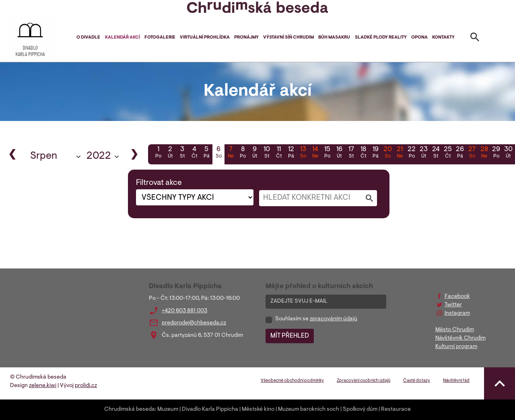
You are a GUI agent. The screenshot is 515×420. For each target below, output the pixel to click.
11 (279, 153)
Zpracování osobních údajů (364, 381)
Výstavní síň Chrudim (288, 38)
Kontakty (443, 38)
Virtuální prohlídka (205, 38)
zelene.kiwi (43, 386)
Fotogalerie (160, 38)
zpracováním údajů (334, 319)
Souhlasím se (316, 319)
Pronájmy (246, 38)
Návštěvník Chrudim (460, 338)
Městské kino (258, 410)
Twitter (453, 305)
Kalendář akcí (123, 38)
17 (351, 153)
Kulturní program (456, 347)
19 (375, 153)
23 (424, 153)
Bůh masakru (334, 38)
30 (508, 153)
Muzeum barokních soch (309, 410)
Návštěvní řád (456, 381)
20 (387, 153)
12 (291, 153)
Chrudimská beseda (130, 410)
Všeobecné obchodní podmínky (292, 381)
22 (412, 153)
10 (267, 153)
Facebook (457, 297)
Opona (419, 38)
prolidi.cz (86, 386)
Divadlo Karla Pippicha (210, 410)
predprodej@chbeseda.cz (194, 323)
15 (327, 153)
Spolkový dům (360, 410)
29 (496, 153)
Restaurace (396, 410)
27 (472, 153)
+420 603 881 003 (184, 311)
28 (484, 153)
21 (400, 153)
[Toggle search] (475, 39)
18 (363, 153)
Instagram (457, 313)
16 (339, 153)
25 (448, 153)
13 (303, 153)
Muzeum (168, 410)
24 (436, 153)
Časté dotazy (417, 381)
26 (460, 153)
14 (315, 153)
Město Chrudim (455, 330)
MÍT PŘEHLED (290, 336)
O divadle (88, 38)
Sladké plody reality (381, 38)
